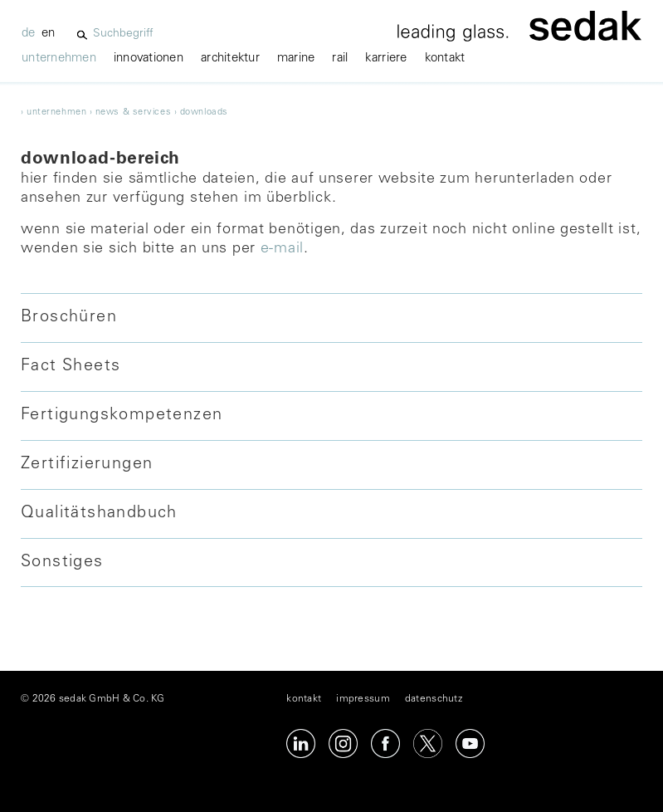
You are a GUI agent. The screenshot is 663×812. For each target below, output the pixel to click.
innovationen (149, 59)
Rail (340, 59)
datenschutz (434, 699)
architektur (230, 59)
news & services (133, 113)
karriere (386, 59)
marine (296, 59)
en (49, 34)
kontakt (445, 59)
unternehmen (59, 59)
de (29, 34)
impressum (363, 699)
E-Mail (282, 249)
